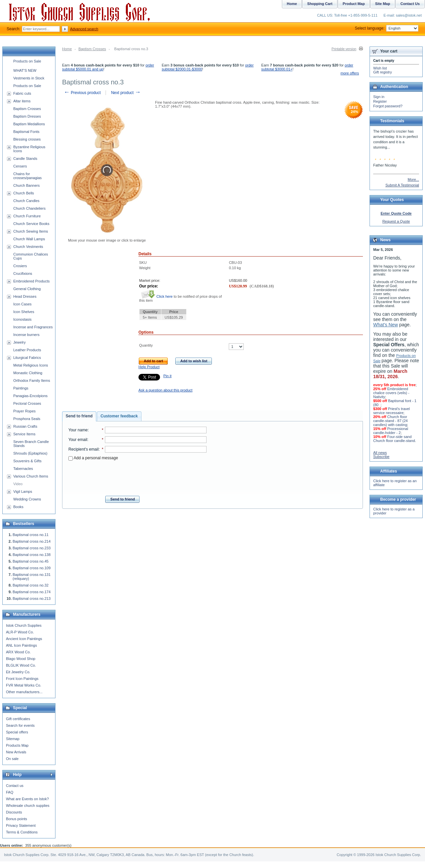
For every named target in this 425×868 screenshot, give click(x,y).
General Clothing (27, 289)
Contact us (15, 786)
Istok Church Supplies (24, 625)
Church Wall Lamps (29, 239)
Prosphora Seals (27, 419)
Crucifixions (23, 273)
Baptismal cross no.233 (32, 548)
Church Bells (24, 193)
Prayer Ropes (24, 411)
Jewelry (19, 342)
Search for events (20, 725)
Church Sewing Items (31, 231)
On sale (12, 759)
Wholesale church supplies (28, 806)
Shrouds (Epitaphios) (30, 453)
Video (18, 484)
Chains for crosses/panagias (28, 176)
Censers (20, 166)
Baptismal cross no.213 (32, 598)
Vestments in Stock (29, 78)
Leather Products (27, 350)
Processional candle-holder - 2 (391, 431)
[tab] (79, 416)
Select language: (387, 28)
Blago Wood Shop (21, 659)
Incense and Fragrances (33, 327)
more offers (350, 73)
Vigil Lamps (23, 491)
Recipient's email (84, 449)
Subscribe (381, 457)
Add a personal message (93, 458)
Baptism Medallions (29, 124)
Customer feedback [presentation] (119, 416)
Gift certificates (18, 719)
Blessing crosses (27, 139)
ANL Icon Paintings (21, 645)
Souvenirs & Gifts (27, 461)
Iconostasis (22, 319)
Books (18, 507)
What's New (385, 325)
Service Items (24, 434)
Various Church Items (31, 476)
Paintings (21, 388)
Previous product (82, 93)
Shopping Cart (320, 4)
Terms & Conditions (22, 832)
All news (380, 453)
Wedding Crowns (27, 499)
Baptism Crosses (92, 49)
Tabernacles (23, 469)
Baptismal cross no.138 (32, 555)
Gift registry (382, 72)
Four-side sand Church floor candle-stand (394, 439)
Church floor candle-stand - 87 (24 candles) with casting (390, 421)
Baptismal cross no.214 (32, 541)
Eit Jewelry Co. (18, 672)
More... (413, 179)
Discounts (14, 812)
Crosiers (20, 266)
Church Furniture (27, 216)
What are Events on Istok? (27, 799)
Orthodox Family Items (32, 380)
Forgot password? (388, 106)
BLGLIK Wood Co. (21, 665)
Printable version (344, 49)
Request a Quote (396, 221)
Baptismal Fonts (26, 132)
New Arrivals (16, 752)
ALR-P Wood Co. (20, 632)
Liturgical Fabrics (27, 358)
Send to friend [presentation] (79, 416)
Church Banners (27, 185)
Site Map (383, 4)
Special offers (17, 732)
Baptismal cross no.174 (32, 592)
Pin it (167, 376)
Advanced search (84, 29)
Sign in (379, 97)
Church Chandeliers (29, 208)
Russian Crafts (25, 426)
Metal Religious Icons (31, 365)
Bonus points (17, 819)
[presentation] (137, 476)
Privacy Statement (21, 825)
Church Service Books (31, 224)
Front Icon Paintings (22, 679)
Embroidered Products (31, 281)
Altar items (22, 101)
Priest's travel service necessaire (391, 411)
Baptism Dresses (27, 116)
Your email (78, 440)
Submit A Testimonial (402, 185)
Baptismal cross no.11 (31, 535)
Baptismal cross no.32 (31, 585)
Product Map (354, 4)
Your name (78, 430)
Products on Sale (27, 61)
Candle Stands (25, 159)
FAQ (10, 792)
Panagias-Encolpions (30, 396)
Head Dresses (25, 296)
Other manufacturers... (24, 692)
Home (67, 49)
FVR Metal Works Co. (24, 685)
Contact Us (410, 4)
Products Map (17, 745)
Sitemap (13, 739)
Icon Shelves (24, 312)
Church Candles (26, 201)
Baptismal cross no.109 (32, 568)
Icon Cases (22, 304)
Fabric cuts (22, 93)
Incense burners (26, 335)
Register (380, 101)
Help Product (149, 367)
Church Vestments (28, 247)
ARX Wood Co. (18, 652)
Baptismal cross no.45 (31, 561)
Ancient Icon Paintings (24, 639)
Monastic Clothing (28, 373)
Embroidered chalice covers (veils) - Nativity (391, 393)
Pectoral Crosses (27, 403)
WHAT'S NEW (25, 70)
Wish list (380, 68)
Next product (126, 93)
